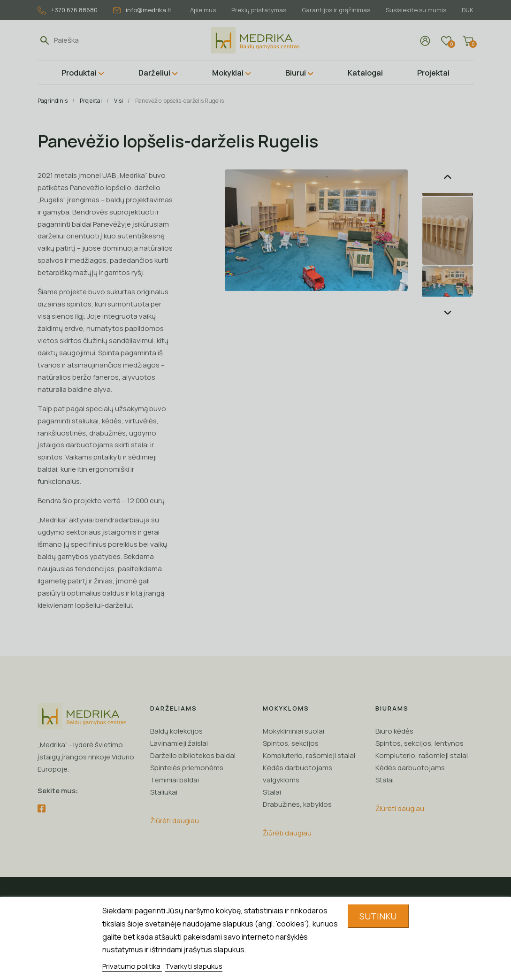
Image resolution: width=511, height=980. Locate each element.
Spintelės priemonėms (187, 768)
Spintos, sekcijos (291, 743)
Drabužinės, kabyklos (297, 804)
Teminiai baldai (175, 780)
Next (448, 313)
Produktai (79, 73)
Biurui (296, 73)
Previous (448, 177)
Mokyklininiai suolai (294, 731)
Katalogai (365, 73)
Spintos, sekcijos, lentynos (419, 743)
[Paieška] (97, 40)
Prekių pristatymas (259, 10)
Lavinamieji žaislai (179, 743)
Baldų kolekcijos (176, 731)
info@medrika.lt (142, 10)
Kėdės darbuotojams (410, 768)
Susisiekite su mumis (416, 10)
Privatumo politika (132, 966)
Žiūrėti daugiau (175, 821)
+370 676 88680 (68, 10)
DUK (468, 10)
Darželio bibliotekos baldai (193, 755)
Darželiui (154, 73)
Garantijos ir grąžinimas (336, 10)
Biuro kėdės (394, 731)
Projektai (433, 73)
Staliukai (164, 792)
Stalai (272, 792)
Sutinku (378, 916)
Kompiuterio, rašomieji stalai (309, 755)
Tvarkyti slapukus (194, 966)
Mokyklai (228, 73)
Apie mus (203, 10)
